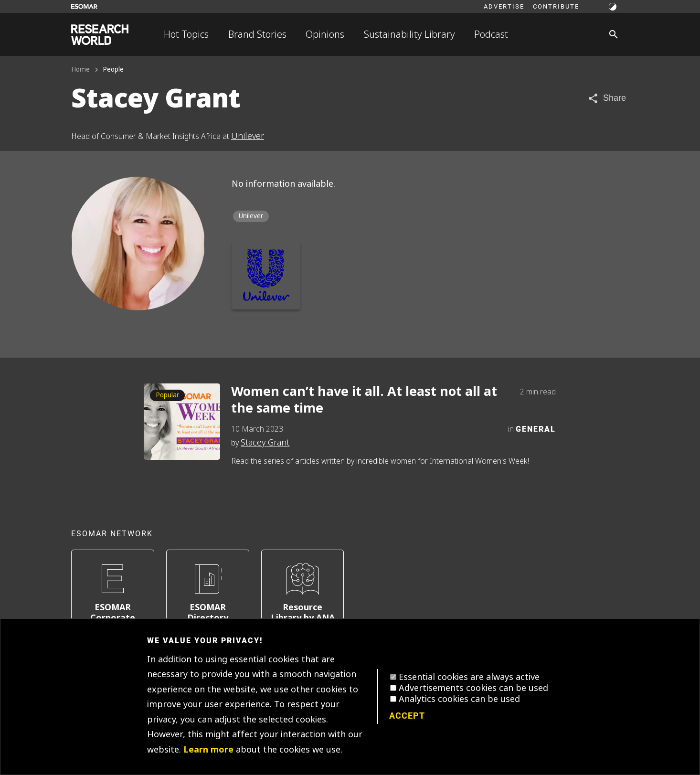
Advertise (504, 6)
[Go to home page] (100, 35)
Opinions (325, 34)
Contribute (556, 6)
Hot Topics (186, 34)
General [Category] (536, 429)
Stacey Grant (265, 443)
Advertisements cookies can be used (473, 688)
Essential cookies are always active (469, 677)
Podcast (491, 34)
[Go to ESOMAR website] (84, 6)
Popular (167, 395)
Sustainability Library (409, 34)
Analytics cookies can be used (459, 699)
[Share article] (607, 98)
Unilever (248, 136)
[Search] (614, 34)
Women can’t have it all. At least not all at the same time (364, 400)
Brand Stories (257, 34)
